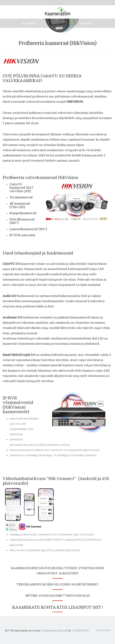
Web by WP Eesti (103, 630)
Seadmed (29, 23)
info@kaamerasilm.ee (54, 631)
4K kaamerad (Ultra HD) (20, 205)
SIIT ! (98, 607)
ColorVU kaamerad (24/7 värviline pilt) (22, 188)
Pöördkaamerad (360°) (22, 221)
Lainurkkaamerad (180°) (28, 229)
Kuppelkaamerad (23, 213)
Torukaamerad (21, 197)
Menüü (86, 23)
